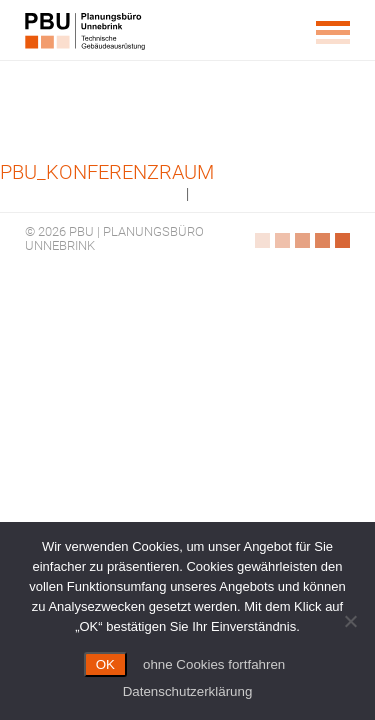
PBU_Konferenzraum (107, 172)
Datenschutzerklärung (188, 691)
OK (105, 664)
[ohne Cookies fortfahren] (350, 621)
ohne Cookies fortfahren (214, 664)
